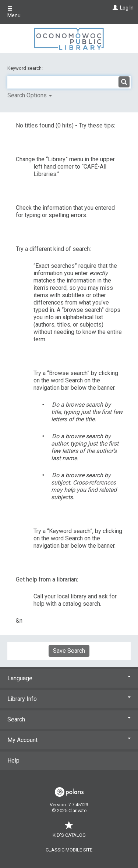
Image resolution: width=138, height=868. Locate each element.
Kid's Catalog (69, 831)
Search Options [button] (30, 95)
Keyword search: (26, 68)
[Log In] (114, 8)
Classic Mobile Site (69, 850)
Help (13, 761)
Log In (127, 8)
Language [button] (69, 678)
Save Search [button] (69, 651)
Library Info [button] (69, 699)
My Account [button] (69, 740)
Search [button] (69, 719)
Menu (14, 12)
